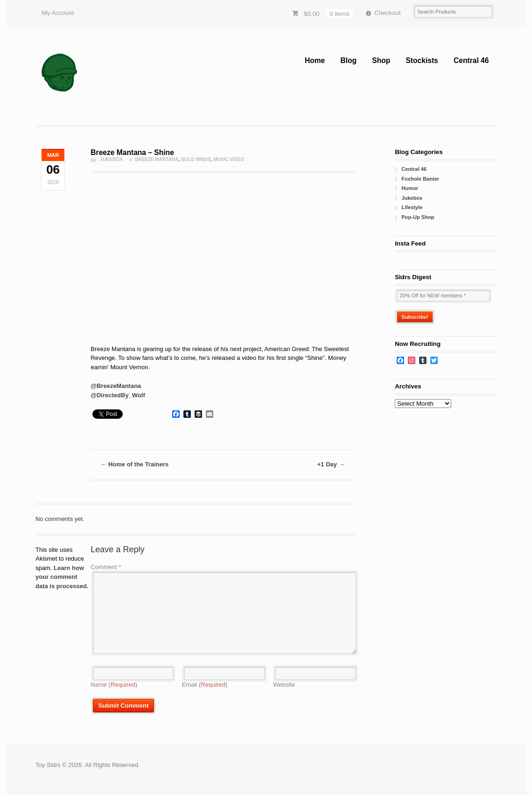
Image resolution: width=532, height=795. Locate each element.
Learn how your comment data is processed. (62, 577)
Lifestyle (412, 207)
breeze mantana (157, 159)
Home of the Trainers (134, 464)
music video (229, 159)
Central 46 (471, 60)
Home (315, 60)
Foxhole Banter (420, 179)
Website (284, 685)
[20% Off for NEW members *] (443, 296)
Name (114, 685)
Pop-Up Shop (418, 217)
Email (205, 685)
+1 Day (331, 464)
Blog (348, 60)
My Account (58, 13)
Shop (381, 60)
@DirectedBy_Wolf (118, 395)
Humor (410, 188)
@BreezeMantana (116, 386)
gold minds (196, 159)
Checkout (387, 13)
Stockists (422, 60)
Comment (106, 567)
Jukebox (111, 159)
